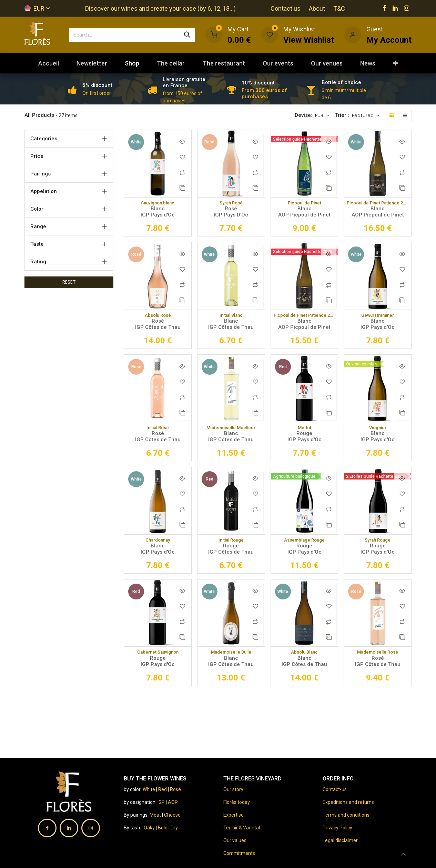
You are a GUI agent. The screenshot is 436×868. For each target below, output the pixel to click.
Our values (235, 840)
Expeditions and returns (348, 802)
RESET (69, 282)
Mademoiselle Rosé (378, 656)
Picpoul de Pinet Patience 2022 (305, 317)
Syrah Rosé (231, 203)
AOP (173, 802)
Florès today (237, 802)
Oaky (150, 828)
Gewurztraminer (378, 317)
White (149, 789)
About (317, 8)
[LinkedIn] (395, 8)
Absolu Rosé (158, 317)
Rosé (175, 789)
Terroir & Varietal (242, 828)
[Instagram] (407, 8)
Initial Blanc (231, 317)
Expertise (234, 815)
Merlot (304, 430)
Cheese (172, 815)
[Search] (187, 35)
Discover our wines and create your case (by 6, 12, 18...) (160, 8)
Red (163, 789)
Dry (174, 828)
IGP (161, 802)
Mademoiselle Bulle (231, 656)
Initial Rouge (231, 543)
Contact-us (335, 789)
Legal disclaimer (340, 840)
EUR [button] (320, 115)
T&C (339, 8)
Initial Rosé (158, 430)
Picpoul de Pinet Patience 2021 (378, 203)
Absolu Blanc (304, 656)
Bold (163, 828)
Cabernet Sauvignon (158, 656)
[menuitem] (48, 63)
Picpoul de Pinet (305, 203)
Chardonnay (158, 543)
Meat (155, 815)
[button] (366, 116)
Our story (233, 789)
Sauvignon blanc (158, 203)
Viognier (378, 430)
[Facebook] (384, 8)
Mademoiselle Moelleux (231, 430)
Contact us (286, 8)
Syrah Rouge (378, 543)
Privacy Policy (337, 828)
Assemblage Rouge (304, 543)
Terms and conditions (346, 815)
